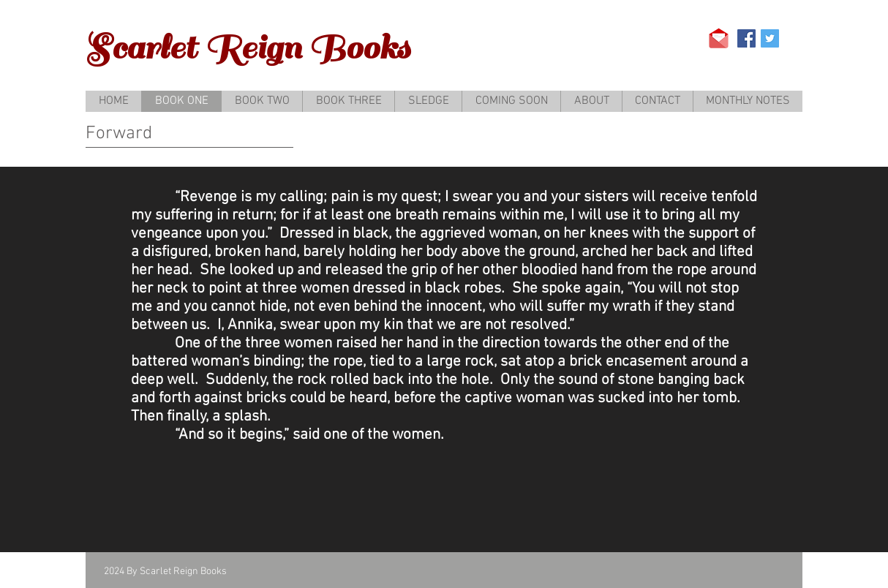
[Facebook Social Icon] (746, 38)
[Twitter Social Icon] (770, 38)
